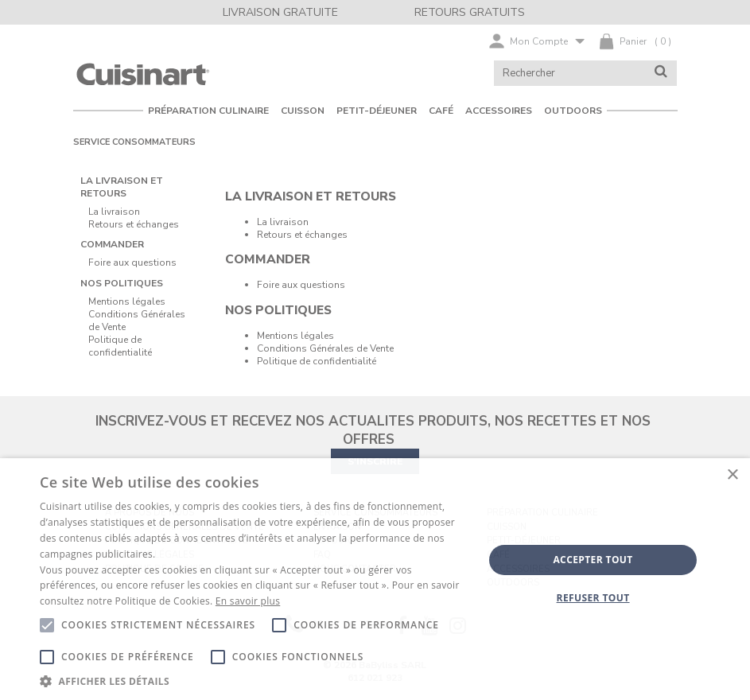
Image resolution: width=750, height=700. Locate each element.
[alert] (375, 579)
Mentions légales (295, 336)
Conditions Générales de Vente (325, 348)
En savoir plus (248, 601)
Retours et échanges (302, 235)
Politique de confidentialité (317, 361)
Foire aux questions (301, 285)
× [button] (732, 475)
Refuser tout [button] (593, 598)
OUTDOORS (573, 111)
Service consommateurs (134, 142)
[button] (255, 681)
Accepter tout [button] (593, 560)
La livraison (283, 222)
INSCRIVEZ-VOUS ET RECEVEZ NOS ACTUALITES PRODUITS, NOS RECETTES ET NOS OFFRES (373, 430)
